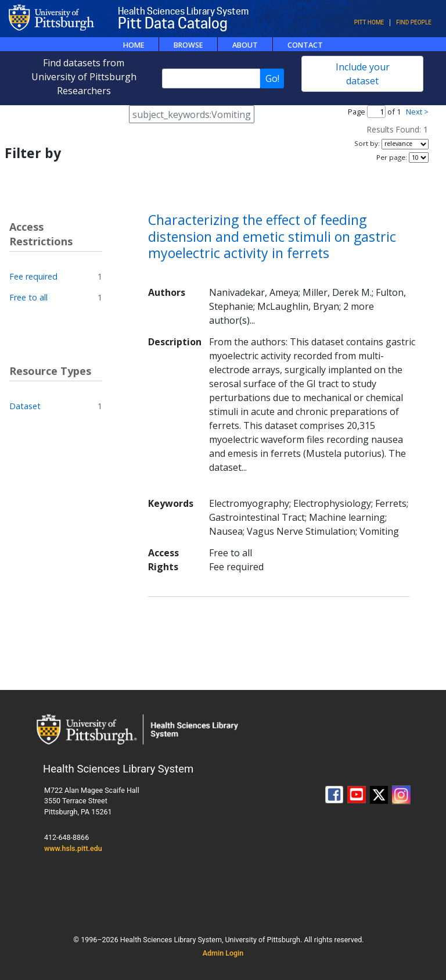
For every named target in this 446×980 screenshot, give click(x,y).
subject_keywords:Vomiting (192, 115)
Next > (417, 112)
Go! (272, 78)
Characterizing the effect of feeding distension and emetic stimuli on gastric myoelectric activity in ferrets (272, 237)
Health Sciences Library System (183, 11)
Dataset (25, 406)
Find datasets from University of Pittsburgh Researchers (84, 77)
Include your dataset (363, 74)
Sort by (366, 143)
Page (357, 112)
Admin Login (223, 953)
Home (134, 45)
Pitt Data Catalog (173, 23)
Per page (391, 157)
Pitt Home (369, 22)
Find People (414, 22)
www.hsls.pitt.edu (73, 848)
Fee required (33, 276)
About (245, 45)
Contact (305, 45)
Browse (188, 45)
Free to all (28, 297)
